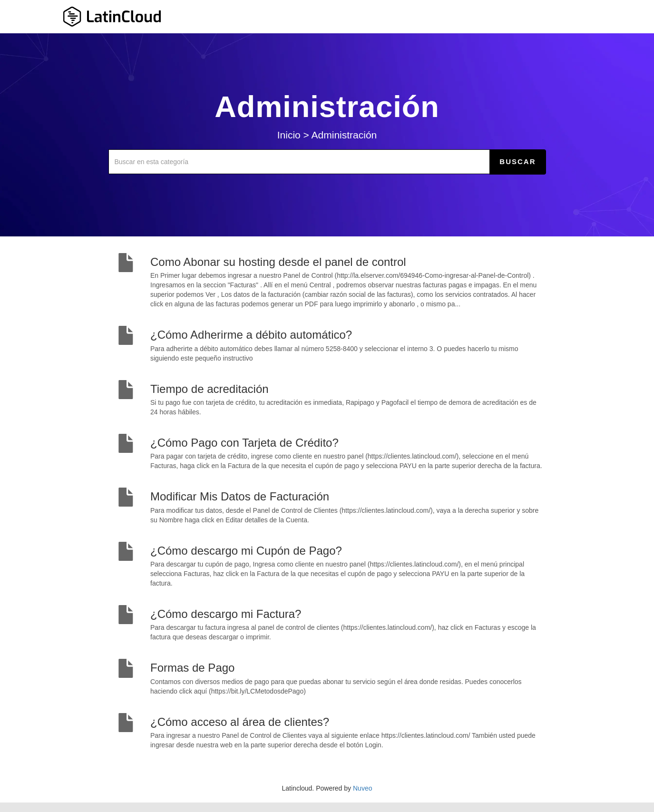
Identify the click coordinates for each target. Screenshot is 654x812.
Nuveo (362, 788)
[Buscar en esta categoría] (299, 162)
